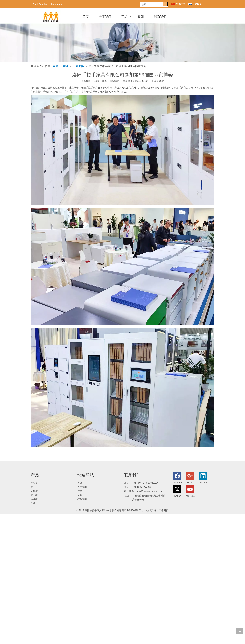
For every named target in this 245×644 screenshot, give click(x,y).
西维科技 (164, 510)
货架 (33, 503)
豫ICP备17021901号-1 (134, 510)
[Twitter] (177, 492)
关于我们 (105, 17)
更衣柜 (34, 495)
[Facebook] (177, 478)
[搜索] (151, 4)
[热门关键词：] (165, 4)
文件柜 (34, 491)
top (240, 631)
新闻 (141, 17)
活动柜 (34, 499)
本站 (162, 81)
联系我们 (160, 17)
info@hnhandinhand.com (48, 4)
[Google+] (190, 478)
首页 (86, 17)
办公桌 (34, 483)
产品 (124, 17)
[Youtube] (190, 492)
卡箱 (33, 487)
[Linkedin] (203, 478)
